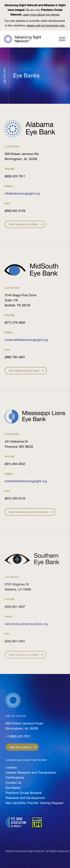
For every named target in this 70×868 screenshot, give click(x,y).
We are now (35, 10)
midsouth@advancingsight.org (26, 340)
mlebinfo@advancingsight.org (26, 481)
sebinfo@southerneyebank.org (26, 624)
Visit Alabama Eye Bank (24, 228)
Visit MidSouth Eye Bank (24, 375)
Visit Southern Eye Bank (24, 659)
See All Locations (21, 747)
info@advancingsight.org (22, 193)
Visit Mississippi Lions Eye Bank (29, 517)
